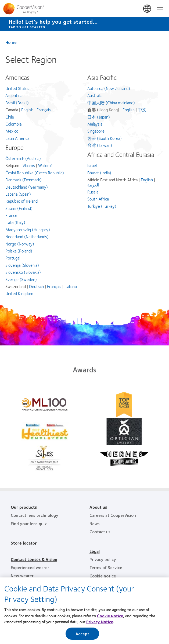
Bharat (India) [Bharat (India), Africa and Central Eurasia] (99, 173)
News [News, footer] (95, 523)
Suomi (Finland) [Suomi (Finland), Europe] (19, 208)
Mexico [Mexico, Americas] (12, 131)
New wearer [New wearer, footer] (22, 575)
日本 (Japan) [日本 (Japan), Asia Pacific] (99, 117)
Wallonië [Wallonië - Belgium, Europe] (45, 165)
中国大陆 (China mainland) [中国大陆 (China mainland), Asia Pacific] (111, 103)
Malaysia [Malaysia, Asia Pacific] (95, 124)
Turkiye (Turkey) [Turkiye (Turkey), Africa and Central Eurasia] (102, 206)
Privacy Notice (100, 622)
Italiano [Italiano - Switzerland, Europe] (71, 286)
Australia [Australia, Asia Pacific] (95, 95)
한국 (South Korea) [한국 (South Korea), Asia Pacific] (105, 138)
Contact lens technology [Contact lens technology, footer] (35, 515)
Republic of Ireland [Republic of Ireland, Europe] (21, 201)
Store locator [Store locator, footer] (24, 543)
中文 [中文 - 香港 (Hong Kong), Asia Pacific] (142, 110)
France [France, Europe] (11, 215)
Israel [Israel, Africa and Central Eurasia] (92, 165)
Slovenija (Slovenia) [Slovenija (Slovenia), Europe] (22, 265)
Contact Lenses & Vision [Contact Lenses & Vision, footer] (34, 559)
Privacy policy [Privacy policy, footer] (103, 559)
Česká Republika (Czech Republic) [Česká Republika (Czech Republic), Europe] (35, 173)
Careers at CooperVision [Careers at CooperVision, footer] (113, 515)
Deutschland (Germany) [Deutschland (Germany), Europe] (27, 187)
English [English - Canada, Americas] (27, 110)
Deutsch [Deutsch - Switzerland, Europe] (36, 286)
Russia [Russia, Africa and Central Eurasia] (93, 192)
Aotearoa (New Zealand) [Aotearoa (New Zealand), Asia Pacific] (109, 88)
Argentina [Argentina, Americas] (14, 95)
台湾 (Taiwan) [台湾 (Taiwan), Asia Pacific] (100, 145)
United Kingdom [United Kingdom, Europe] (19, 293)
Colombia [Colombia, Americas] (13, 124)
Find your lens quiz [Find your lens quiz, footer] (29, 523)
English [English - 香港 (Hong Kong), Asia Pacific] (129, 110)
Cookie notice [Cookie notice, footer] (103, 576)
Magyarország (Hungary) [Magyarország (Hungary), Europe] (28, 229)
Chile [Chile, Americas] (10, 117)
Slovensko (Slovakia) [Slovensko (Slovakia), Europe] (23, 272)
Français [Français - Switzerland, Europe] (54, 286)
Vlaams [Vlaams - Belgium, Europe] (29, 165)
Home (11, 42)
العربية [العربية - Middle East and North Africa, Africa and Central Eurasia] (93, 185)
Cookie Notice (110, 616)
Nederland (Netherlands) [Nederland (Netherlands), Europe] (27, 236)
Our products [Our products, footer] (24, 507)
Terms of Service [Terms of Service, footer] (106, 567)
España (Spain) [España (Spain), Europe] (18, 194)
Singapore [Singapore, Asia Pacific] (96, 131)
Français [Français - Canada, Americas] (44, 110)
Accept (82, 634)
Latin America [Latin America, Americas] (17, 138)
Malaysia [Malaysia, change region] (148, 9)
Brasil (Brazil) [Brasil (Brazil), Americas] (17, 103)
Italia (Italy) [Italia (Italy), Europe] (15, 222)
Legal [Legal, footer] (95, 551)
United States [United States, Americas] (17, 88)
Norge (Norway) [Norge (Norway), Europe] (20, 244)
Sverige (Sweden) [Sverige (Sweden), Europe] (21, 279)
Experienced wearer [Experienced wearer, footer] (30, 567)
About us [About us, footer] (98, 507)
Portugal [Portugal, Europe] (13, 258)
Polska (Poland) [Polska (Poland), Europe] (19, 251)
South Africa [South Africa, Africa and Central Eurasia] (98, 199)
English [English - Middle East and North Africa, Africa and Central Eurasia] (147, 180)
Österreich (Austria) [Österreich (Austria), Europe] (23, 158)
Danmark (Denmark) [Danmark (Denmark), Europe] (24, 180)
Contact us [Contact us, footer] (100, 532)
